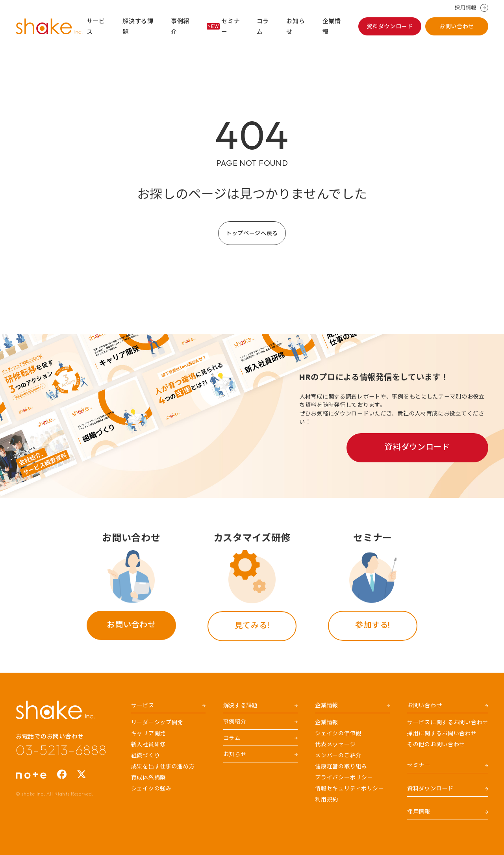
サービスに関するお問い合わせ (448, 722)
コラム (263, 26)
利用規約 (327, 799)
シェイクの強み (151, 788)
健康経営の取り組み (341, 766)
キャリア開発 (148, 733)
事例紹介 (180, 26)
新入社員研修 (148, 744)
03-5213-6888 (61, 750)
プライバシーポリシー (344, 777)
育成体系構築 (148, 777)
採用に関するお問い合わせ (442, 733)
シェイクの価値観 (338, 733)
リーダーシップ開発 (157, 722)
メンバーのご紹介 (338, 755)
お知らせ (296, 26)
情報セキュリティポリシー (350, 788)
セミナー (223, 26)
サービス (96, 26)
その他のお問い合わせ (436, 744)
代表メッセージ (335, 744)
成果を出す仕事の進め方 (163, 766)
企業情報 (332, 26)
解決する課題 (138, 26)
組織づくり (146, 755)
